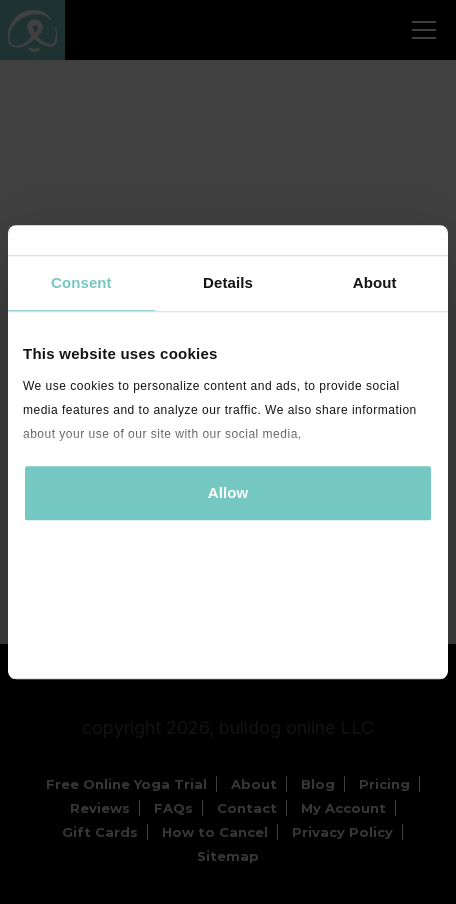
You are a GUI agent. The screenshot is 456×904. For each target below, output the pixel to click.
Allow (228, 492)
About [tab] (375, 282)
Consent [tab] (81, 282)
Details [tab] (228, 282)
